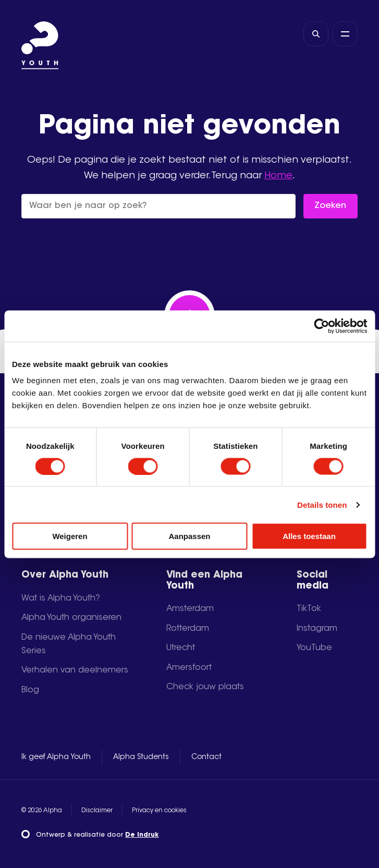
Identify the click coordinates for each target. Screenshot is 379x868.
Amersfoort (189, 668)
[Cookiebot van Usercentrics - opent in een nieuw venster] (321, 326)
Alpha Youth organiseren (71, 618)
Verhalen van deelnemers (75, 670)
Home (278, 176)
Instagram (317, 629)
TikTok (309, 609)
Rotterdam (188, 629)
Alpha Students (141, 757)
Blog (30, 690)
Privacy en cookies (159, 811)
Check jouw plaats (205, 687)
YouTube (314, 648)
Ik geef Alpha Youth (56, 757)
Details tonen (322, 504)
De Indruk (142, 835)
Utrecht (181, 648)
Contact (206, 757)
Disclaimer (97, 811)
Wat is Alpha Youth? (61, 598)
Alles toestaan (309, 536)
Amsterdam (190, 609)
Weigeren (70, 536)
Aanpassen (189, 536)
